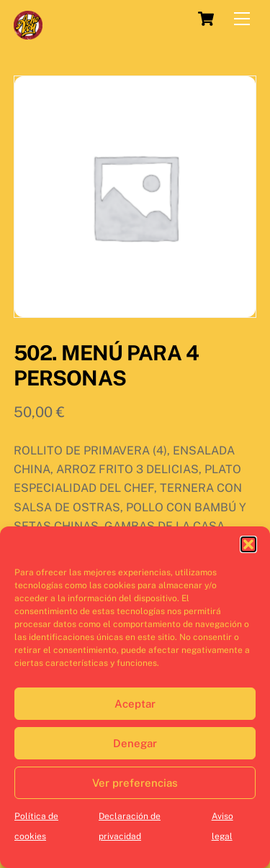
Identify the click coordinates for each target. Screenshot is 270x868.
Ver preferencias (135, 783)
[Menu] (242, 19)
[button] (248, 544)
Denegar (135, 743)
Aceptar (135, 704)
